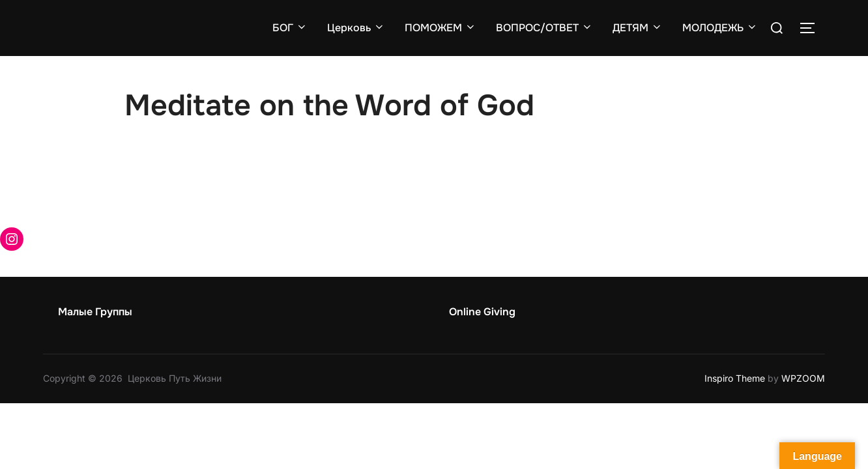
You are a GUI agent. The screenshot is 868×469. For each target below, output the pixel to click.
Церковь (356, 28)
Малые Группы (95, 312)
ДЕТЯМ (638, 28)
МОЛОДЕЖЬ (720, 28)
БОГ (290, 28)
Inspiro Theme (735, 378)
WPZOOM (803, 378)
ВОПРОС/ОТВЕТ (544, 28)
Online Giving (482, 312)
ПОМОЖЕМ (441, 28)
